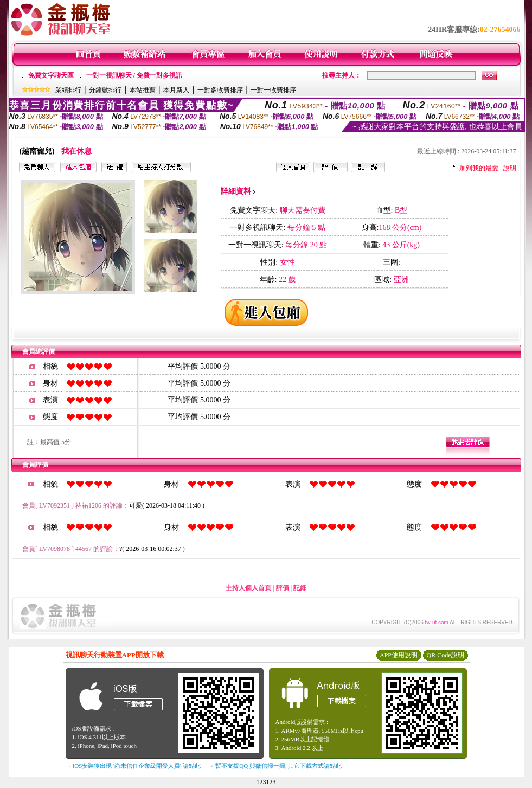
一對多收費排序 (220, 90)
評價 (283, 588)
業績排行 (68, 90)
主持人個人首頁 (248, 588)
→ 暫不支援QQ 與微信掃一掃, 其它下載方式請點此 (275, 766)
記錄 (300, 588)
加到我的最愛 (479, 168)
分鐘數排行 (105, 90)
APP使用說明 (399, 655)
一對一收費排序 (273, 90)
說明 (510, 168)
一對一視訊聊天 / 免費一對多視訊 (134, 75)
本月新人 (176, 90)
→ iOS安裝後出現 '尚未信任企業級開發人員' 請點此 (133, 766)
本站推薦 (143, 90)
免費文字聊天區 (51, 75)
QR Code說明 (446, 655)
